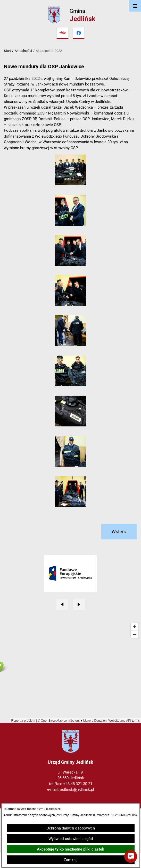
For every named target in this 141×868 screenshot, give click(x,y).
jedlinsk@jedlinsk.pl (77, 789)
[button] (71, 184)
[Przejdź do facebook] (79, 33)
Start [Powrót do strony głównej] (7, 51)
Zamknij (71, 860)
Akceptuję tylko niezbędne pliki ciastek (70, 849)
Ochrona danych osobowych (71, 828)
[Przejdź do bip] (62, 33)
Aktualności (23, 51)
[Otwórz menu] (135, 6)
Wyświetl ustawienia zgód (71, 839)
